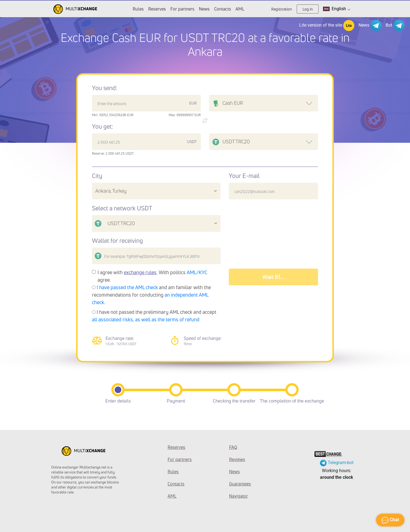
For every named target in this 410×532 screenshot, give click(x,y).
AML (240, 9)
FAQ (233, 447)
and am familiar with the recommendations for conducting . (151, 295)
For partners (182, 9)
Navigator (239, 496)
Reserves (157, 9)
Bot (395, 26)
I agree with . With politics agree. (153, 276)
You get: (102, 126)
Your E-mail (244, 176)
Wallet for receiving (117, 241)
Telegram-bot (337, 463)
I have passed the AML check (127, 287)
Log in (308, 9)
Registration (282, 9)
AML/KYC (197, 272)
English (337, 9)
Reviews (237, 459)
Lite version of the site (327, 26)
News (204, 9)
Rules (138, 9)
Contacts (223, 9)
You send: (105, 88)
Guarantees (240, 484)
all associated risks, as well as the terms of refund (146, 319)
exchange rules (140, 272)
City (97, 176)
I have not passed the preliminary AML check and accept (154, 316)
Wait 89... (273, 277)
